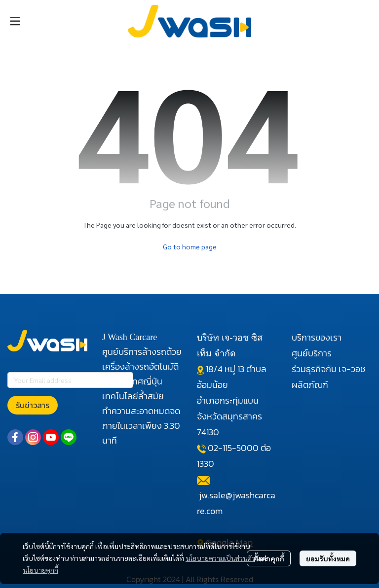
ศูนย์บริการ (312, 353)
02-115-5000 (233, 448)
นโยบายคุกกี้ (40, 570)
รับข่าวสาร (33, 405)
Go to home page (190, 246)
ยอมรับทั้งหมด (328, 558)
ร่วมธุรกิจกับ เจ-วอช (328, 369)
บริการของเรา (317, 337)
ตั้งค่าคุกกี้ (269, 558)
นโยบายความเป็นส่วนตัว (220, 558)
